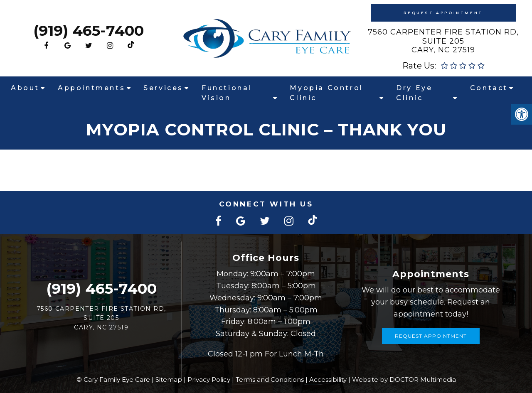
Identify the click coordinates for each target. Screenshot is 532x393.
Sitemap (169, 379)
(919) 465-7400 (89, 31)
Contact (489, 88)
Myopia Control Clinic (326, 93)
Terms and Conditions (270, 379)
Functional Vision (227, 93)
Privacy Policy (209, 379)
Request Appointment (443, 13)
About (25, 88)
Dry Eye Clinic (414, 93)
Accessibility (328, 379)
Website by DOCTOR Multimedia (404, 379)
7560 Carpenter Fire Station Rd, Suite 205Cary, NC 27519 (443, 41)
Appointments (91, 88)
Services (163, 88)
